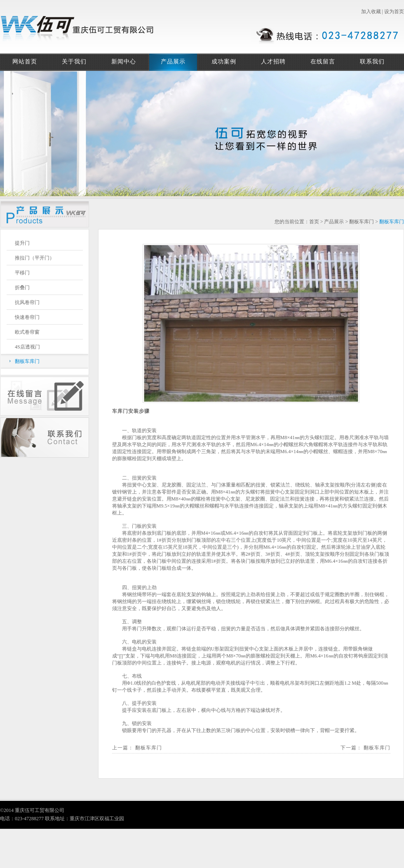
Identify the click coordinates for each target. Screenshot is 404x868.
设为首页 (394, 12)
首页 (314, 222)
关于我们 (74, 62)
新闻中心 (124, 62)
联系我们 (372, 62)
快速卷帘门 (27, 317)
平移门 (22, 273)
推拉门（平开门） (35, 258)
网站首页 (25, 62)
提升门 (22, 243)
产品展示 (173, 62)
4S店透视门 (27, 347)
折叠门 (22, 288)
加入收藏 (371, 12)
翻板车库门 (27, 361)
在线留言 (323, 62)
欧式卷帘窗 (27, 332)
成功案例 (224, 62)
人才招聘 (273, 62)
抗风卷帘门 (27, 302)
